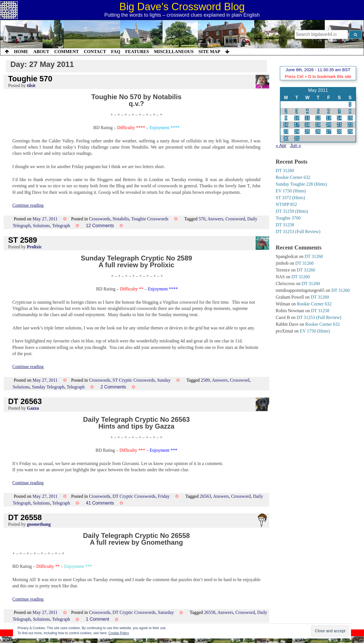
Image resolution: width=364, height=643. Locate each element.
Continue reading (28, 205)
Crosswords (100, 219)
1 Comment (97, 619)
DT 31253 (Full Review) (298, 232)
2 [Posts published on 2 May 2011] (286, 111)
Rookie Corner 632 (293, 177)
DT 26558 (25, 517)
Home (21, 52)
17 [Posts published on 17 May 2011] (297, 125)
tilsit (31, 85)
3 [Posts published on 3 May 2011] (297, 111)
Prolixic (34, 247)
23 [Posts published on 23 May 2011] (286, 132)
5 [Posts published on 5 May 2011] (318, 111)
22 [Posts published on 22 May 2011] (350, 125)
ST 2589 (23, 240)
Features (137, 52)
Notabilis (121, 219)
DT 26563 (25, 401)
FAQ (116, 52)
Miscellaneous (174, 52)
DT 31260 (285, 170)
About (41, 52)
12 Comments (100, 226)
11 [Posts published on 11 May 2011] (307, 118)
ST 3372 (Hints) (290, 198)
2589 (205, 380)
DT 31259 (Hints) (292, 211)
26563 (205, 496)
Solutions (41, 226)
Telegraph (61, 226)
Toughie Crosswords (150, 219)
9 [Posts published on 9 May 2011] (286, 118)
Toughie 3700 (288, 218)
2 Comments (113, 387)
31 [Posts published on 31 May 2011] (297, 138)
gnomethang (39, 524)
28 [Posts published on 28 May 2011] (339, 132)
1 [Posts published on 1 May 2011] (350, 104)
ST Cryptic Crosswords (134, 380)
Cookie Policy (119, 633)
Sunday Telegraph (48, 387)
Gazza (33, 408)
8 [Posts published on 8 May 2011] (350, 111)
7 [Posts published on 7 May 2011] (339, 111)
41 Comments (100, 503)
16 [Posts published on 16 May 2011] (286, 125)
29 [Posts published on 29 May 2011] (350, 132)
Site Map (210, 52)
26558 (210, 612)
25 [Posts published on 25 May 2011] (307, 132)
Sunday (164, 380)
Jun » (296, 146)
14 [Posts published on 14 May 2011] (339, 118)
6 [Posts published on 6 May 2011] (329, 111)
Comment (66, 52)
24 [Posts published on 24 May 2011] (297, 132)
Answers (215, 219)
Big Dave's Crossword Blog (182, 7)
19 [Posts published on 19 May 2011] (318, 125)
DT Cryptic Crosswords (134, 496)
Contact (95, 52)
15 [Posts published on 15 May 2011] (350, 118)
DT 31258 (285, 225)
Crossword (235, 219)
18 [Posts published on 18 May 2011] (307, 125)
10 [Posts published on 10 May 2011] (297, 118)
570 (202, 219)
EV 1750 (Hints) (291, 191)
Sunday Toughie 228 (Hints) (301, 184)
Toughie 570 (30, 79)
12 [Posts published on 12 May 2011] (318, 118)
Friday (164, 496)
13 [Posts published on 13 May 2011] (329, 118)
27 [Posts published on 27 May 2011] (329, 132)
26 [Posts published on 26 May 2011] (318, 132)
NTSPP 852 (286, 204)
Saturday (166, 612)
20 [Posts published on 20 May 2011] (329, 125)
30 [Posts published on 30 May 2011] (286, 138)
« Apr (281, 146)
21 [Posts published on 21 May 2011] (339, 125)
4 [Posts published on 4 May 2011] (307, 111)
